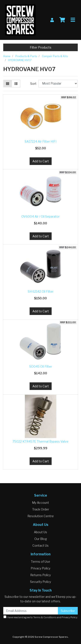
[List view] (16, 84)
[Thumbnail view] (8, 84)
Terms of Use (40, 562)
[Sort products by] (58, 84)
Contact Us (40, 545)
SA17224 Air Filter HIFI (40, 141)
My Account (40, 503)
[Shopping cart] (62, 20)
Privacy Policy (40, 568)
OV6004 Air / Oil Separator (40, 216)
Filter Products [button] (41, 47)
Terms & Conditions (45, 617)
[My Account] (52, 20)
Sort (33, 84)
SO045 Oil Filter (41, 366)
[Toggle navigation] (73, 20)
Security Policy (40, 582)
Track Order (41, 509)
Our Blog (41, 539)
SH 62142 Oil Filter (41, 291)
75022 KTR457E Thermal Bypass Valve (40, 441)
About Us (40, 532)
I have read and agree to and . (41, 617)
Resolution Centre (41, 516)
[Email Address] (31, 611)
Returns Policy (40, 575)
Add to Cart (41, 161)
